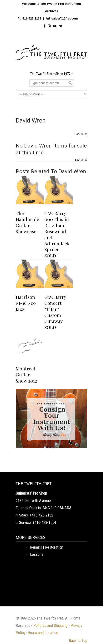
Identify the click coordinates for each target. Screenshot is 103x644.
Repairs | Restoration (47, 547)
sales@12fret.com (64, 18)
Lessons (37, 554)
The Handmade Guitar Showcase (27, 222)
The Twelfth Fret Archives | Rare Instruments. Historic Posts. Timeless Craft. (51, 51)
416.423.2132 (32, 18)
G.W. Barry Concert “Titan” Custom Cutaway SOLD (55, 312)
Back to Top (81, 134)
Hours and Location (43, 633)
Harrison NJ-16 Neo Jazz (26, 303)
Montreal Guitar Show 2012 (26, 375)
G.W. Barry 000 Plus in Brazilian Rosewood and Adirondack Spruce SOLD (57, 234)
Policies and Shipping (50, 625)
